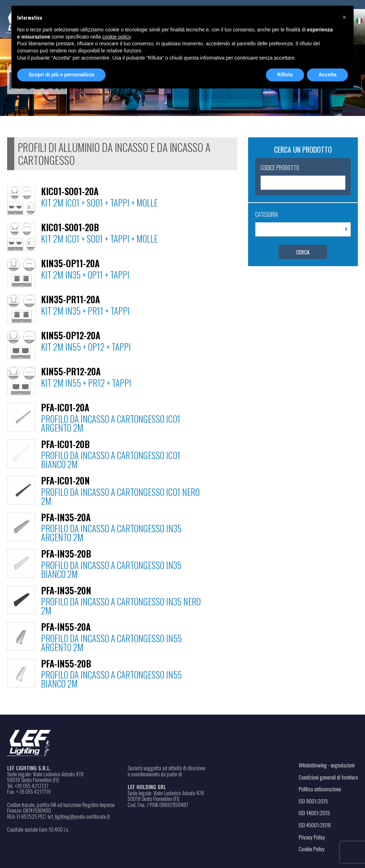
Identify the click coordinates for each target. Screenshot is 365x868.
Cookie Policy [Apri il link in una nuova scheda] (312, 849)
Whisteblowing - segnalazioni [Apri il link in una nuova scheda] (327, 765)
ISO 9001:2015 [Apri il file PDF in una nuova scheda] (313, 801)
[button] (344, 17)
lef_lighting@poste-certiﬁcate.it (79, 816)
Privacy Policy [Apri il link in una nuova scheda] (312, 837)
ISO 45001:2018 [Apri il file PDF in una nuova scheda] (315, 825)
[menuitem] (359, 21)
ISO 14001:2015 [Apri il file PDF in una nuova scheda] (314, 813)
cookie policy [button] (117, 37)
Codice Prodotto (280, 168)
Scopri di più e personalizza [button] (61, 75)
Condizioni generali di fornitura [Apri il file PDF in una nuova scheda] (328, 777)
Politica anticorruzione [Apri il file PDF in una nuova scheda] (320, 789)
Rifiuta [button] (285, 75)
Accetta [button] (327, 75)
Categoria (267, 214)
